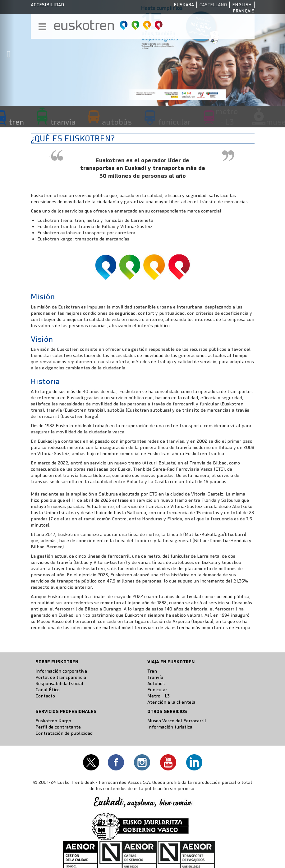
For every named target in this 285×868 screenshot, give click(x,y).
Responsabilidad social (59, 683)
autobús (117, 122)
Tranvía (155, 677)
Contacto (45, 696)
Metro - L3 (159, 696)
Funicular (157, 690)
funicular (175, 122)
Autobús (156, 683)
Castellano (213, 5)
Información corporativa (61, 671)
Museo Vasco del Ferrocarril (177, 721)
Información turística (170, 727)
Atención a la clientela (171, 702)
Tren (152, 671)
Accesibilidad (47, 5)
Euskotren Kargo (53, 721)
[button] (7, 53)
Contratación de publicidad (64, 733)
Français (244, 11)
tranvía (63, 122)
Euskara (184, 5)
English (242, 5)
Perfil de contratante (58, 727)
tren (16, 122)
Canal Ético (48, 690)
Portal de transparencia (61, 677)
